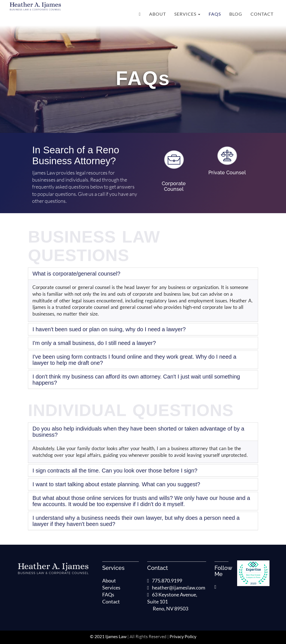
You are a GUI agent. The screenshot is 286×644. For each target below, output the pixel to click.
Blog (236, 14)
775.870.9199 (165, 580)
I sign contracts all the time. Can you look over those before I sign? (115, 471)
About (158, 14)
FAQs (215, 14)
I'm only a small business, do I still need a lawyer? (94, 343)
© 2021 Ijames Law (108, 636)
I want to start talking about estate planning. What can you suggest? (116, 484)
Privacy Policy (183, 636)
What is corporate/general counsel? (76, 274)
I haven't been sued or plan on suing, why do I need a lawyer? (109, 329)
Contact (262, 14)
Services (187, 14)
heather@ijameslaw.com (176, 587)
